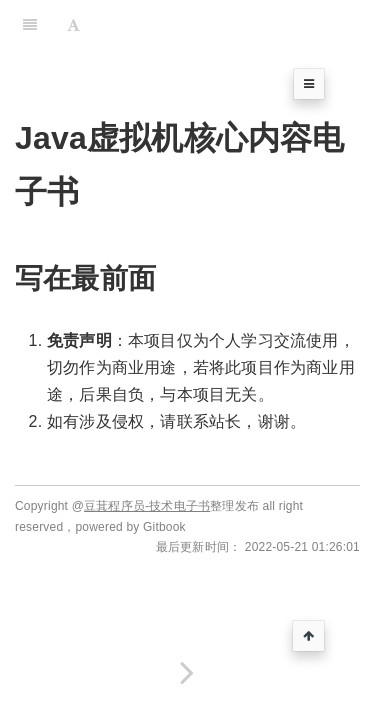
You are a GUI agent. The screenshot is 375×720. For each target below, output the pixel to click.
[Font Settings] (73, 25)
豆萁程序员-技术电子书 (147, 506)
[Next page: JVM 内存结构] (187, 672)
